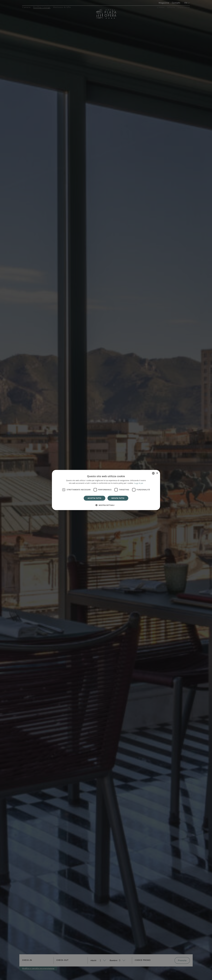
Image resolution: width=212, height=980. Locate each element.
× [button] (157, 473)
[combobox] (153, 473)
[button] (106, 505)
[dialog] (106, 490)
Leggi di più (139, 483)
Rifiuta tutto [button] (118, 498)
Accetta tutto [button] (95, 498)
